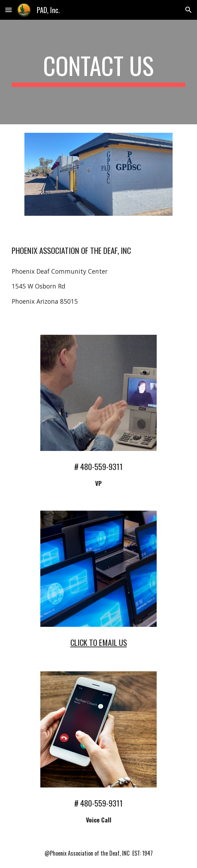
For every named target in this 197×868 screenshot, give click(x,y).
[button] (8, 10)
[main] (98, 72)
